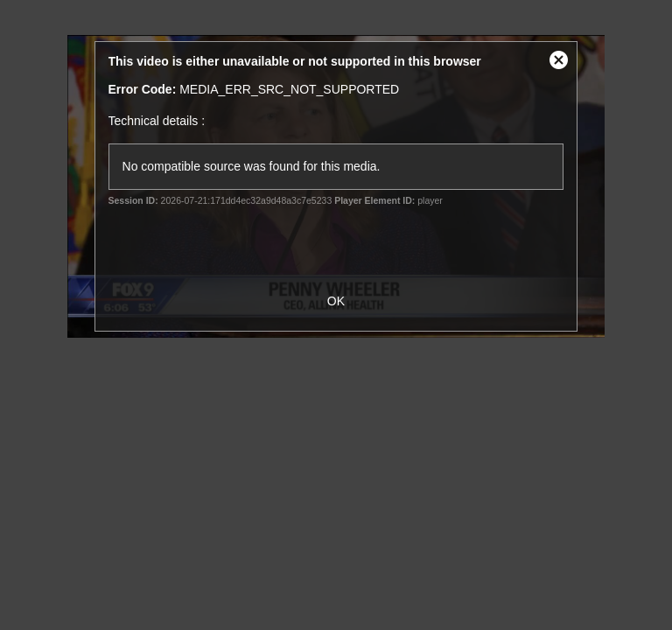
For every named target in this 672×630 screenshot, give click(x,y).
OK (336, 301)
